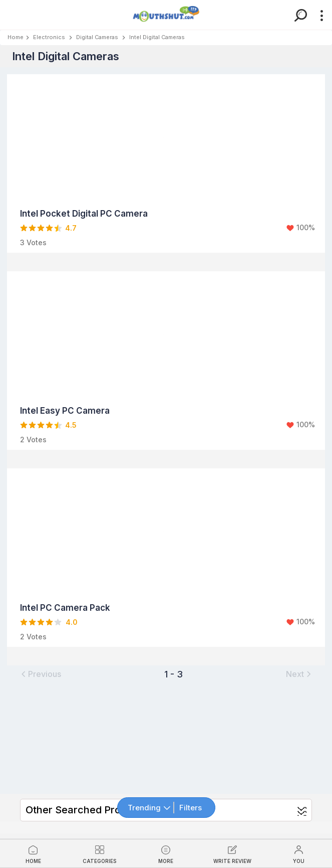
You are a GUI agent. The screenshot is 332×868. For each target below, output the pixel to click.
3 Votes (33, 242)
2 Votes (33, 440)
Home (16, 37)
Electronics (49, 37)
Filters (191, 808)
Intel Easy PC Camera (65, 411)
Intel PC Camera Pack (65, 608)
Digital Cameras (97, 37)
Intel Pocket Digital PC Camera (84, 214)
